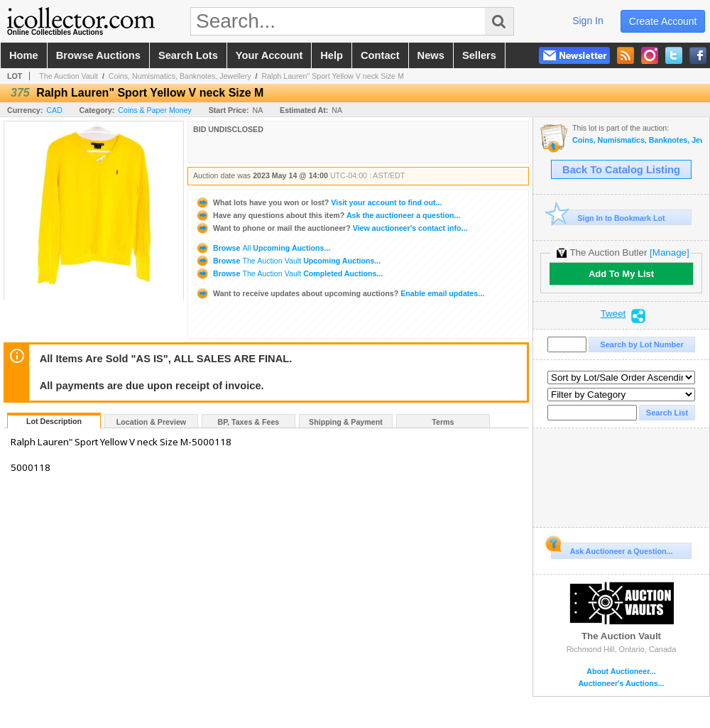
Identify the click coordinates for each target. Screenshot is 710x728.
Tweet (613, 314)
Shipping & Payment (346, 422)
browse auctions (98, 55)
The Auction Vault (69, 76)
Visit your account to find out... (318, 202)
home (24, 55)
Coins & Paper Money (155, 110)
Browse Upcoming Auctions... (263, 248)
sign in (588, 21)
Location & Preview (151, 422)
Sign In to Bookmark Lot (608, 218)
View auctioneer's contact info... (331, 228)
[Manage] (669, 252)
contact (380, 55)
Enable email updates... (340, 293)
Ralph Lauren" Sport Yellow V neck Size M (332, 76)
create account (663, 21)
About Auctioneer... (621, 672)
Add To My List (621, 274)
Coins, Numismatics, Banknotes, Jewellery (180, 76)
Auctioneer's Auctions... (621, 684)
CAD (54, 110)
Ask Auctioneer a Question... (612, 549)
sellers (479, 55)
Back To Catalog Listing (621, 170)
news (431, 55)
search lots (188, 55)
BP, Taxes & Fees (249, 422)
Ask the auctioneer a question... (328, 215)
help (332, 55)
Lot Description (54, 421)
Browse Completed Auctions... (289, 273)
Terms (443, 422)
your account (269, 55)
